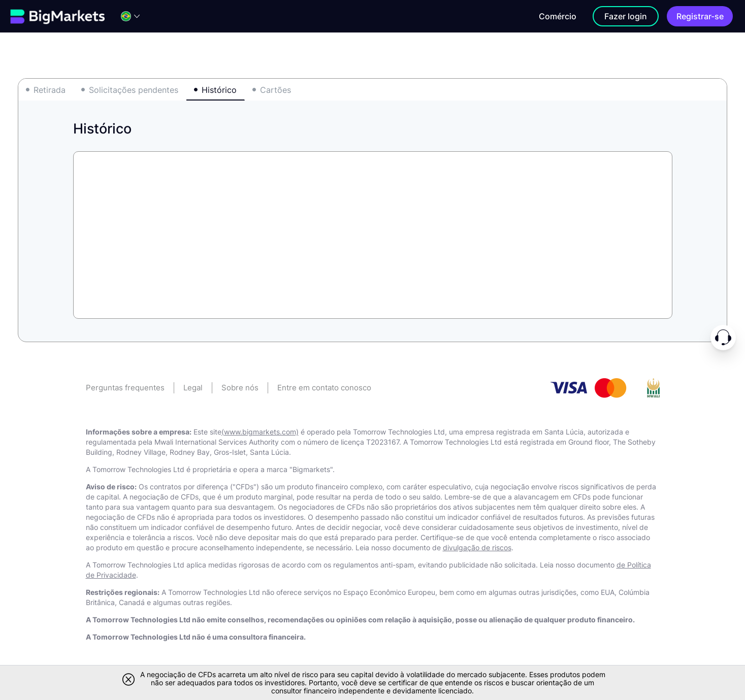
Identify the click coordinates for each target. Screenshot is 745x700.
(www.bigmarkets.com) (260, 432)
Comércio (558, 16)
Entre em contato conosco (324, 388)
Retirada (50, 90)
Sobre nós (240, 388)
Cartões (276, 90)
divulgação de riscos (477, 547)
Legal (193, 388)
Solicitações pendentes (134, 90)
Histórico (219, 90)
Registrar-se (700, 16)
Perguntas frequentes (125, 388)
